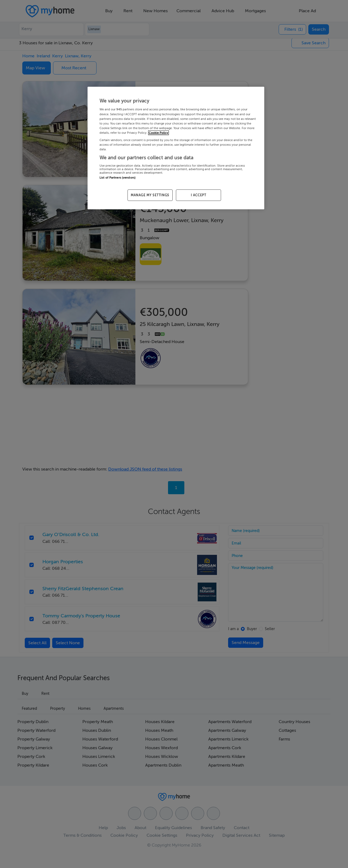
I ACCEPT (199, 195)
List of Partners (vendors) (117, 178)
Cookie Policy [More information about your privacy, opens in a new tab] (159, 133)
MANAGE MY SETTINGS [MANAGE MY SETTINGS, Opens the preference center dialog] (150, 195)
